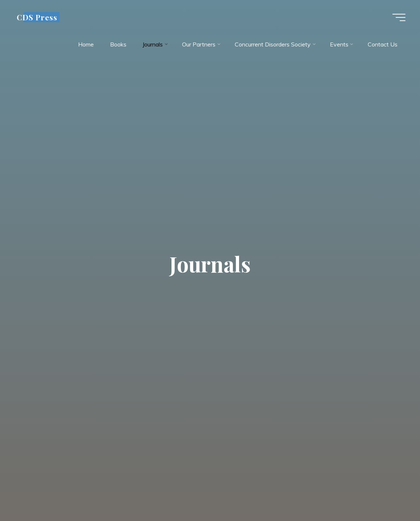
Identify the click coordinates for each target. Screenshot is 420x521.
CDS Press (37, 17)
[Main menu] (399, 17)
